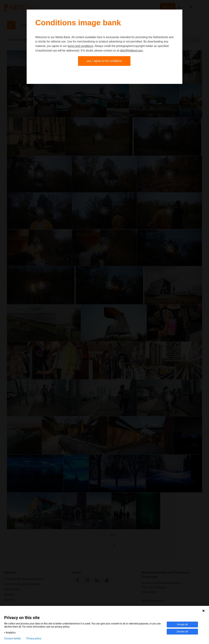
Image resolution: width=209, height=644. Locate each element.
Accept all (182, 624)
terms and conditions (80, 46)
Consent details (13, 638)
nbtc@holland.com (131, 51)
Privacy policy (34, 638)
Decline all (182, 632)
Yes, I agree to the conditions (104, 61)
